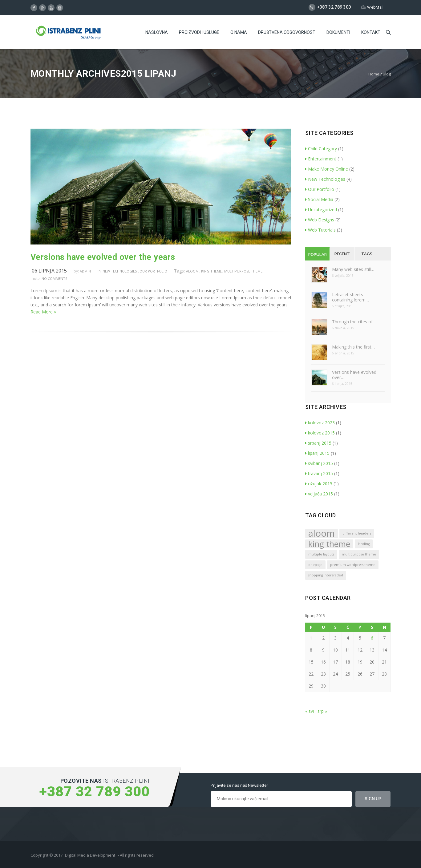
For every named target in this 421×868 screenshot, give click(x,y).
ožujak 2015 (319, 484)
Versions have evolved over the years (103, 257)
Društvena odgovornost (287, 32)
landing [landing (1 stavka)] (364, 544)
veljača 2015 (319, 494)
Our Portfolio (153, 271)
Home (374, 74)
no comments (54, 279)
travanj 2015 (319, 473)
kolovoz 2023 (320, 423)
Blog (387, 74)
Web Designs (320, 220)
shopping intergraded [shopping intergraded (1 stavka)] (326, 575)
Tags (367, 254)
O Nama (239, 32)
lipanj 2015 (317, 453)
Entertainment (321, 159)
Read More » (43, 312)
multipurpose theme (243, 271)
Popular (318, 254)
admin (85, 271)
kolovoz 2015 (320, 433)
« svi (310, 711)
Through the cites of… (354, 322)
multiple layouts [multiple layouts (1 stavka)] (321, 554)
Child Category (321, 149)
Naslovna (157, 32)
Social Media (319, 199)
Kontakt (371, 32)
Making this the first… (353, 347)
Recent (342, 254)
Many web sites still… (353, 269)
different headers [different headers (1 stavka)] (357, 533)
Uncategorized (321, 210)
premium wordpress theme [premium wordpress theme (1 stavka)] (353, 565)
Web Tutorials (320, 230)
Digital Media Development (90, 855)
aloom (192, 271)
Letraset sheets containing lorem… (350, 297)
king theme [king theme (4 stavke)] (329, 544)
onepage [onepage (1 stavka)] (315, 565)
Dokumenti (338, 32)
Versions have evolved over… (354, 375)
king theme (211, 271)
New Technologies (120, 271)
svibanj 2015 (319, 463)
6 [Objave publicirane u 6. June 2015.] (372, 638)
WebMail (372, 7)
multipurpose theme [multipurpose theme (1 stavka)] (359, 554)
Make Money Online (327, 169)
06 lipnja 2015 (49, 271)
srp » (322, 711)
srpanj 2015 (318, 443)
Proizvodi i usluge (199, 32)
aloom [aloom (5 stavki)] (322, 533)
